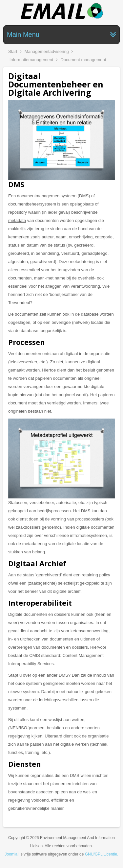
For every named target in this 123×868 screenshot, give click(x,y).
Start (13, 51)
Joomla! (12, 854)
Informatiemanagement (31, 60)
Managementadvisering (47, 51)
